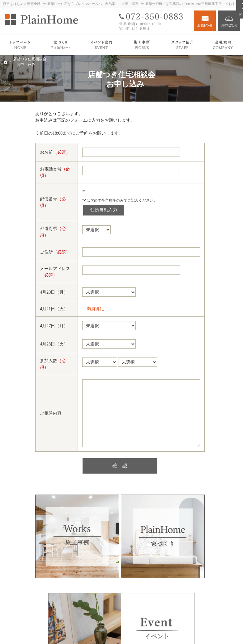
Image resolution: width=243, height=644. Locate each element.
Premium (197, 251)
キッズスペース (211, 401)
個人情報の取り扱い (209, 425)
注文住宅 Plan (202, 301)
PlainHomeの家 (209, 216)
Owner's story (202, 288)
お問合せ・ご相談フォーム (211, 607)
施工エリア (206, 392)
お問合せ (205, 21)
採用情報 (198, 413)
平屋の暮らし (202, 264)
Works (195, 276)
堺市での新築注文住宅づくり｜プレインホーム (168, 629)
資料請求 (229, 21)
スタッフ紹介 (208, 383)
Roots (200, 207)
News (194, 350)
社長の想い (206, 374)
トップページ (202, 183)
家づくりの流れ (211, 225)
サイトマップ (202, 438)
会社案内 (198, 362)
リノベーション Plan (209, 313)
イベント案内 (202, 325)
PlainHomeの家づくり (210, 195)
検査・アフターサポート (213, 237)
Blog (194, 337)
